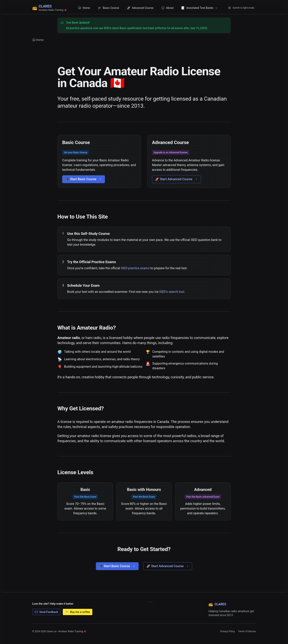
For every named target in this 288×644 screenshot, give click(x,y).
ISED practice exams (135, 268)
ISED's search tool (172, 292)
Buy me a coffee (78, 612)
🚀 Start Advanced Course (176, 179)
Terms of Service (247, 631)
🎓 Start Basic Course (84, 179)
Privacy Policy (228, 631)
